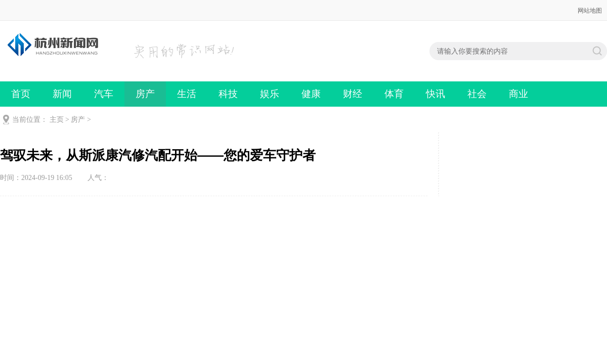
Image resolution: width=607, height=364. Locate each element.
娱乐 (270, 94)
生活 (187, 94)
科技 (228, 94)
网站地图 (590, 11)
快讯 (436, 94)
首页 (21, 94)
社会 (477, 94)
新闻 (62, 94)
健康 (311, 94)
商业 (518, 94)
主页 (57, 120)
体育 (394, 94)
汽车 (104, 94)
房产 (145, 94)
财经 (353, 94)
